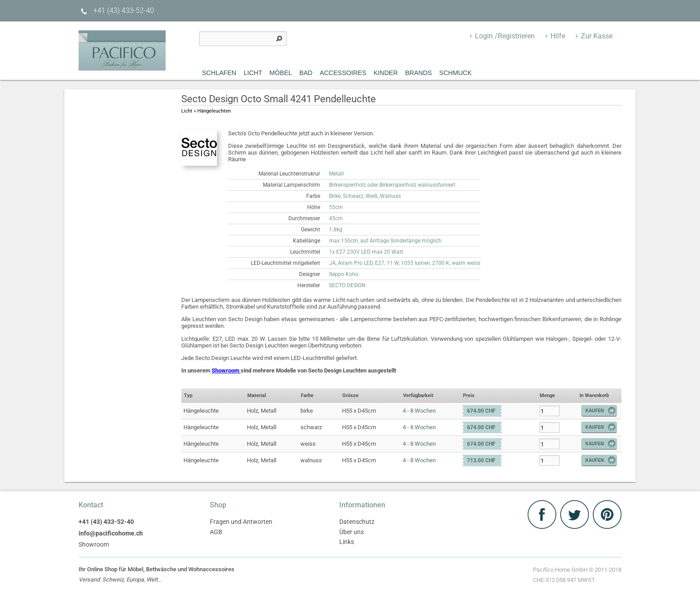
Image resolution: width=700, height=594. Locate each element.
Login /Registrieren (505, 36)
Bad (306, 73)
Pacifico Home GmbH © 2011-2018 (577, 576)
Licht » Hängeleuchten (206, 111)
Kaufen (601, 411)
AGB (216, 532)
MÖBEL (281, 73)
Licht (253, 73)
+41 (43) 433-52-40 (116, 10)
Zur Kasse (597, 36)
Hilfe (558, 36)
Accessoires (343, 73)
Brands (418, 73)
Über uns (352, 532)
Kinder (386, 73)
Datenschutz (357, 522)
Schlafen (219, 73)
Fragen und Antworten (241, 522)
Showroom (226, 370)
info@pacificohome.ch (111, 533)
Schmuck (456, 73)
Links (347, 542)
